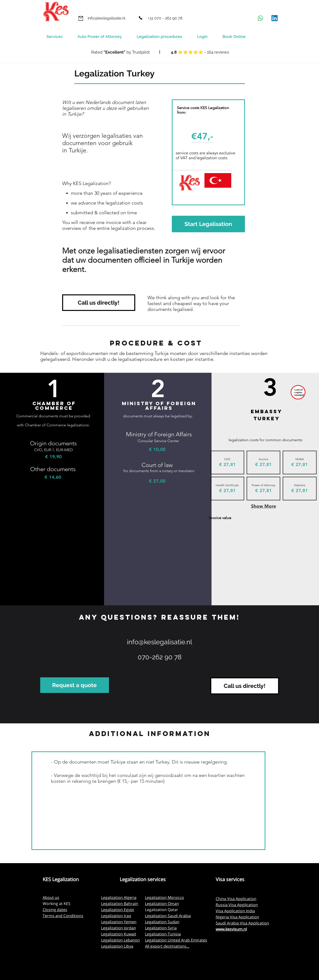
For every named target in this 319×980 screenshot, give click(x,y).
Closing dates (55, 910)
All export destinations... (167, 946)
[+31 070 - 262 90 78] (165, 18)
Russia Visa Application (237, 905)
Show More (264, 506)
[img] (227, 462)
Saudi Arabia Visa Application (242, 923)
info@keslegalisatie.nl (159, 642)
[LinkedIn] (275, 18)
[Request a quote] (75, 685)
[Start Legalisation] (208, 224)
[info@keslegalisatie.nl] (106, 18)
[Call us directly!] (99, 303)
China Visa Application (236, 899)
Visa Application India (235, 911)
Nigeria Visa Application (237, 917)
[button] (163, 37)
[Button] (160, 53)
